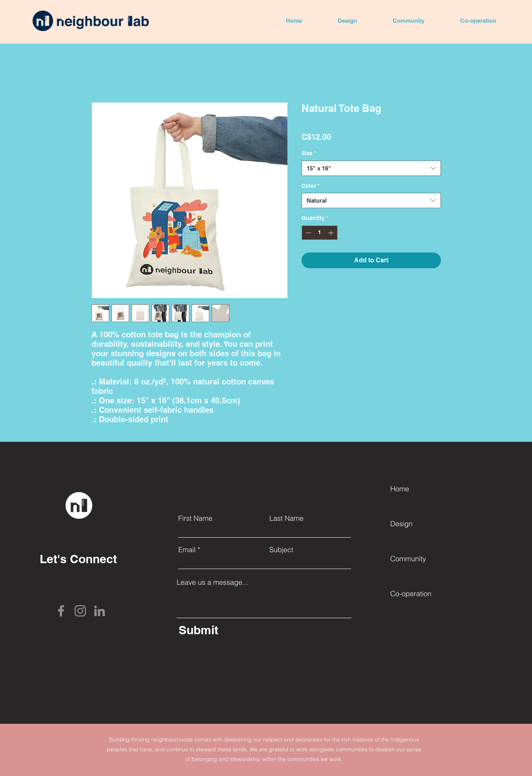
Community (408, 559)
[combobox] (371, 168)
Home (400, 489)
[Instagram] (80, 611)
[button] (347, 21)
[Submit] (236, 630)
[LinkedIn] (100, 611)
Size (309, 153)
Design (401, 524)
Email (187, 550)
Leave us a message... (212, 582)
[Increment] (332, 233)
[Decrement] (308, 233)
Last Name (286, 518)
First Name (195, 518)
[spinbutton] (320, 233)
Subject (281, 550)
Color (311, 186)
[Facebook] (61, 611)
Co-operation (411, 594)
